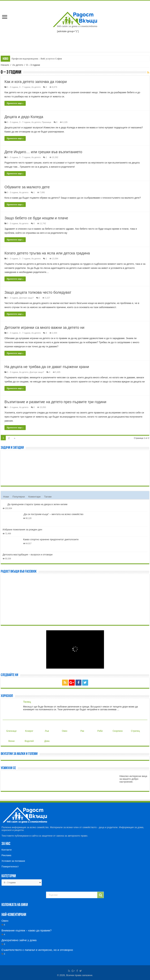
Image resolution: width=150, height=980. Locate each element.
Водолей (29, 738)
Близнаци (12, 728)
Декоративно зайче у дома (19, 940)
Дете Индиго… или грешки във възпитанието (43, 152)
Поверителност (10, 867)
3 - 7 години (25, 87)
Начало (5, 65)
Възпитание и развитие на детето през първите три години (55, 402)
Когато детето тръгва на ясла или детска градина (47, 253)
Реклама (6, 855)
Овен (64, 728)
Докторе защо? (26, 298)
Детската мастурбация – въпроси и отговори (28, 555)
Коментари (34, 497)
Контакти (7, 850)
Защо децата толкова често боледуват (38, 292)
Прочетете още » (15, 103)
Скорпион (118, 728)
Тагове (48, 497)
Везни (11, 738)
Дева (46, 738)
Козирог (29, 728)
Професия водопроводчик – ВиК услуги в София (37, 59)
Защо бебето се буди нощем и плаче (36, 218)
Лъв (46, 728)
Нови (6, 497)
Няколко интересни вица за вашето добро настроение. (133, 779)
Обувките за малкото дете (27, 187)
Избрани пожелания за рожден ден (22, 530)
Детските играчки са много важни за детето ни (44, 327)
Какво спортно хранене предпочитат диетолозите (51, 539)
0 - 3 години (12, 87)
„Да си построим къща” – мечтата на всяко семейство (53, 514)
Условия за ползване (13, 861)
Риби (100, 728)
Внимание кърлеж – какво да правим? (27, 930)
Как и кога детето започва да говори (36, 82)
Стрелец (135, 728)
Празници (46, 122)
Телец (27, 702)
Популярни (19, 497)
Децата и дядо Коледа (24, 117)
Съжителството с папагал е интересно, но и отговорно (37, 950)
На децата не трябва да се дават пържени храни (47, 367)
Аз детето (18, 65)
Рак (81, 728)
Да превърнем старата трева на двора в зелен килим (37, 504)
